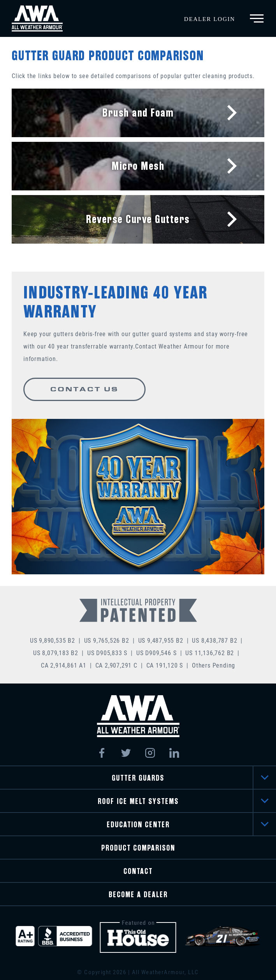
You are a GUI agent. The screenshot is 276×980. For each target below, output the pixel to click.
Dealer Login (210, 19)
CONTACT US (85, 389)
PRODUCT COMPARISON (138, 848)
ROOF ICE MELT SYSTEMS (138, 801)
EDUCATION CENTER (138, 825)
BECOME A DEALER (138, 895)
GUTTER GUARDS (138, 778)
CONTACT (138, 871)
